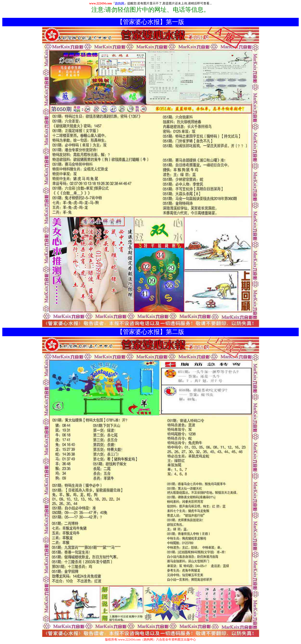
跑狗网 (120, 3)
